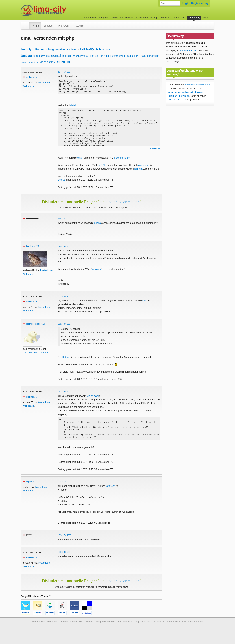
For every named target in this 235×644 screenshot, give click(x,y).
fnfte (116, 56)
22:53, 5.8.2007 (65, 221)
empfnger (67, 56)
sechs (24, 62)
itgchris (30, 489)
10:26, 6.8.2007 (65, 327)
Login (186, 3)
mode (143, 56)
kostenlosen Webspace (35, 355)
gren (121, 56)
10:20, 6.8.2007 (65, 299)
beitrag (26, 55)
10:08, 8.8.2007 (65, 559)
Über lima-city (124, 629)
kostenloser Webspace (96, 18)
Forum (35, 26)
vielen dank (46, 62)
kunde (135, 56)
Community (194, 18)
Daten (65, 360)
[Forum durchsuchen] (170, 3)
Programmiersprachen (62, 49)
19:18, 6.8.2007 (65, 489)
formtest (95, 56)
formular (104, 56)
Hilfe (205, 18)
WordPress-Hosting (146, 18)
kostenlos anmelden (123, 204)
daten (49, 56)
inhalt (128, 56)
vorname (62, 61)
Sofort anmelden (188, 50)
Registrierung (200, 3)
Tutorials (79, 26)
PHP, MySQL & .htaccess (95, 49)
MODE (102, 168)
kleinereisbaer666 (36, 327)
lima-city (26, 49)
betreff (36, 56)
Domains (165, 18)
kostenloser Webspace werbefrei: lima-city (57, 10)
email (57, 56)
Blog (136, 629)
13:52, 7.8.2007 (65, 542)
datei (43, 56)
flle (111, 56)
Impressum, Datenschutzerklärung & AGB (163, 629)
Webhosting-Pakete (122, 18)
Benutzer (48, 26)
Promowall (64, 26)
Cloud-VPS (179, 18)
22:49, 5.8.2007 (65, 72)
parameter (153, 56)
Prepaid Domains (177, 100)
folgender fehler (81, 56)
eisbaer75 (32, 77)
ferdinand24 (33, 249)
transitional (33, 62)
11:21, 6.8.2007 (65, 394)
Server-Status (195, 629)
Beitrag (62, 182)
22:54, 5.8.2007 (65, 249)
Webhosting (39, 629)
